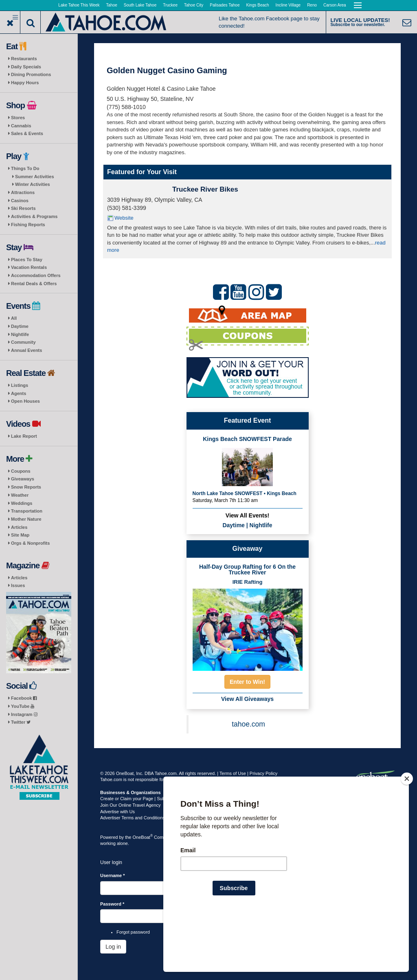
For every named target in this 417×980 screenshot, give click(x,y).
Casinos (20, 201)
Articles (19, 527)
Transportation (27, 511)
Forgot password (133, 932)
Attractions (23, 192)
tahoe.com (248, 724)
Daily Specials (26, 67)
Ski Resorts (23, 208)
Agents (19, 393)
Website (124, 218)
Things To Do (25, 168)
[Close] (407, 831)
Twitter (21, 722)
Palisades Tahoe (225, 5)
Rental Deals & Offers (34, 284)
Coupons (21, 471)
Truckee (170, 5)
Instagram (24, 714)
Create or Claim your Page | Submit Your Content (149, 799)
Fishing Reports (28, 225)
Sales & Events (27, 133)
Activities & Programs (34, 216)
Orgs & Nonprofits (30, 543)
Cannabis (21, 126)
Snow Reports (26, 487)
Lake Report (24, 436)
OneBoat (143, 837)
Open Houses (25, 401)
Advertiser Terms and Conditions (133, 818)
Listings (20, 385)
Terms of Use (233, 773)
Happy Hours (25, 83)
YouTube (23, 706)
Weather (20, 495)
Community (23, 342)
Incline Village (288, 5)
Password (112, 904)
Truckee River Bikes (205, 189)
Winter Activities (33, 184)
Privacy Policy (263, 773)
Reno (312, 5)
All (14, 318)
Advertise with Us (117, 812)
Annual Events (26, 350)
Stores (18, 118)
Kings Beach (257, 5)
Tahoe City (194, 5)
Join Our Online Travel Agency (131, 805)
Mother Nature (26, 519)
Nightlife (20, 334)
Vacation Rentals (29, 267)
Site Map (20, 535)
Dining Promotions (31, 74)
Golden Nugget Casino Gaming (167, 70)
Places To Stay (27, 260)
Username (113, 875)
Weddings (22, 503)
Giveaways (23, 479)
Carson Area (335, 5)
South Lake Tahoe (140, 5)
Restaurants (24, 59)
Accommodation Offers (36, 275)
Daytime (20, 326)
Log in (113, 947)
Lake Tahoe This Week (79, 5)
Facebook (24, 698)
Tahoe (112, 5)
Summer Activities (35, 177)
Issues (18, 585)
